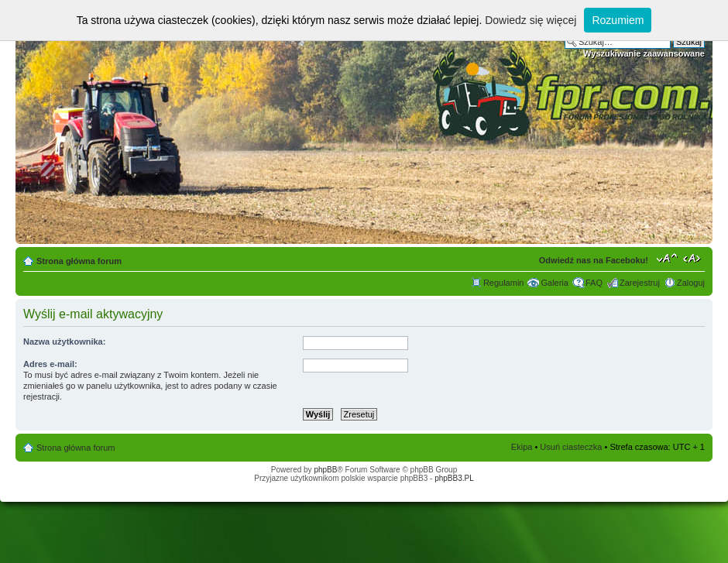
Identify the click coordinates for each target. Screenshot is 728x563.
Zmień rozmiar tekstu (667, 258)
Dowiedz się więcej (531, 20)
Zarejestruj (640, 283)
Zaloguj (691, 283)
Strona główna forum (79, 261)
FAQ (594, 283)
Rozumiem (618, 20)
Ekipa (522, 447)
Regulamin (504, 283)
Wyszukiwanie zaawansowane (644, 53)
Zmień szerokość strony (694, 258)
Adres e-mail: (50, 364)
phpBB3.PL (454, 478)
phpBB (325, 470)
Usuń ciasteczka (571, 447)
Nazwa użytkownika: (64, 342)
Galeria (554, 283)
